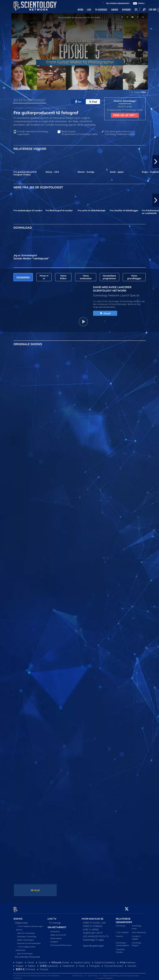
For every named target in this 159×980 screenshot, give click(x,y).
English (19, 961)
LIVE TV (52, 917)
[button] (156, 162)
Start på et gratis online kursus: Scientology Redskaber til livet (120, 133)
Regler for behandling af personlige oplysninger (121, 974)
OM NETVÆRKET (57, 926)
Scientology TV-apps (93, 938)
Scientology (121, 924)
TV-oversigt (55, 921)
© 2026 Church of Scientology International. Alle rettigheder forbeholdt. (36, 975)
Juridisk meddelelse (106, 976)
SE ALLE (35, 890)
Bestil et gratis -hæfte (80, 133)
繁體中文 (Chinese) (25, 968)
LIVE (89, 10)
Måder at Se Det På (58, 933)
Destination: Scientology (27, 935)
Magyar (20, 964)
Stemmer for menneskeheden (29, 942)
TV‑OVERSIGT (101, 10)
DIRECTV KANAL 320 (94, 921)
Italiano (32, 964)
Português (95, 964)
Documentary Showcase (27, 955)
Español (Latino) (82, 961)
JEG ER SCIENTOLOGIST (30, 100)
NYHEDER (126, 10)
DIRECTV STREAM (93, 925)
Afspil (105, 313)
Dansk (31, 961)
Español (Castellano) (105, 961)
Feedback (54, 940)
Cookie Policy (93, 974)
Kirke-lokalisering (139, 931)
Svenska (132, 964)
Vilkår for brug (78, 974)
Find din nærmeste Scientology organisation (33, 133)
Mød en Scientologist (25, 938)
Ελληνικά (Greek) (60, 961)
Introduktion (55, 930)
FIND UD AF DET (125, 115)
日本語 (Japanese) (49, 964)
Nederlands (68, 964)
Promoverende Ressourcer (61, 944)
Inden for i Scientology (26, 931)
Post (93, 102)
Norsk (82, 964)
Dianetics (119, 934)
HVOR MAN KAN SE (93, 917)
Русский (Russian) (114, 964)
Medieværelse (56, 937)
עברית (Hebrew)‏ (128, 961)
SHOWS (115, 10)
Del (78, 102)
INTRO (80, 10)
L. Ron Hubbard (122, 931)
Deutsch (43, 961)
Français (44, 968)
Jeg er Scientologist (25, 952)
